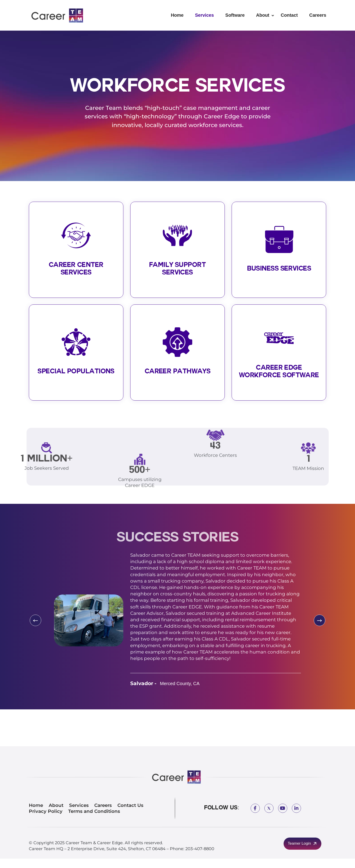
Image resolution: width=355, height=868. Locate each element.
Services (204, 15)
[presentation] (35, 630)
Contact (289, 15)
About (263, 15)
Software (235, 15)
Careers (318, 15)
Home (177, 15)
